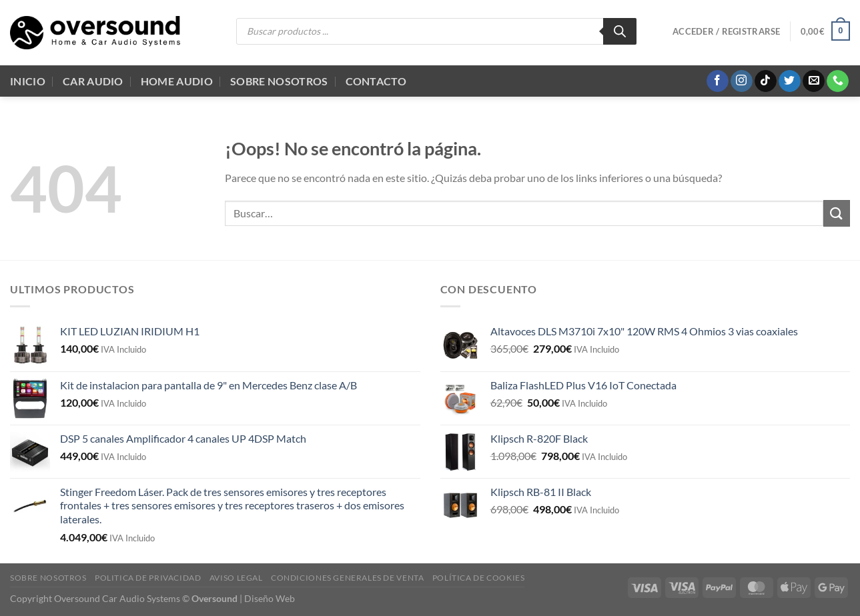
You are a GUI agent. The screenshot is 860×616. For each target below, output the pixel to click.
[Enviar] (837, 213)
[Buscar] (620, 31)
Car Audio (93, 81)
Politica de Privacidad (148, 578)
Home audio (177, 81)
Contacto (376, 81)
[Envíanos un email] (814, 81)
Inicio (28, 81)
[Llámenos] (838, 81)
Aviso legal (236, 578)
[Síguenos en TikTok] (766, 81)
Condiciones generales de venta (347, 578)
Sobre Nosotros (279, 81)
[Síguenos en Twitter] (790, 81)
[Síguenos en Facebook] (718, 81)
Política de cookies (479, 578)
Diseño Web (270, 598)
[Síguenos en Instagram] (742, 81)
